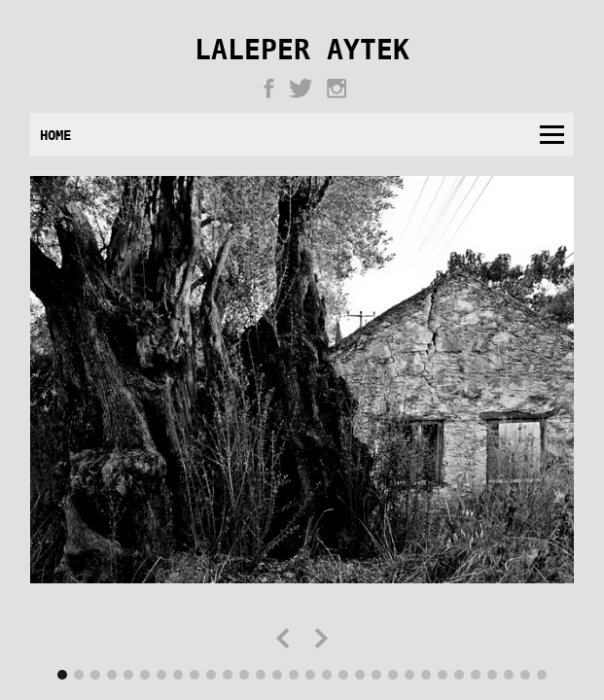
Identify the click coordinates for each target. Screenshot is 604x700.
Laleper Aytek (302, 52)
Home (55, 135)
